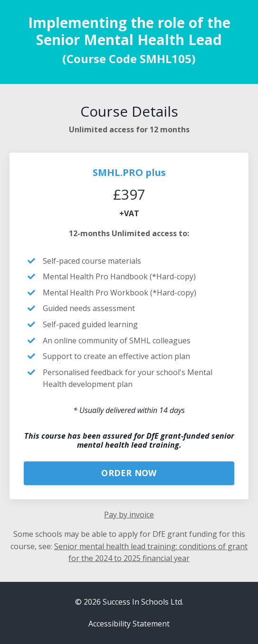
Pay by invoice (129, 515)
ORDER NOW (129, 473)
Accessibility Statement (129, 624)
